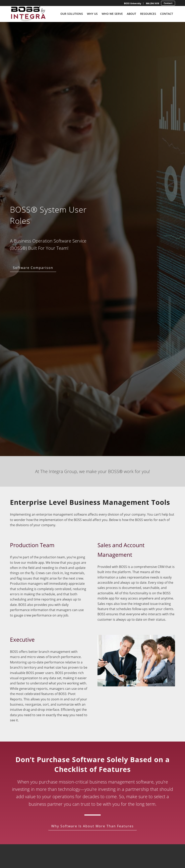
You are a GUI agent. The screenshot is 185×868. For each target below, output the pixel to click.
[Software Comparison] (33, 268)
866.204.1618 (153, 3)
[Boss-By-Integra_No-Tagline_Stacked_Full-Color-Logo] (28, 14)
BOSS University (133, 3)
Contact (168, 3)
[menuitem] (133, 3)
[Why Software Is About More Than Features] (92, 826)
